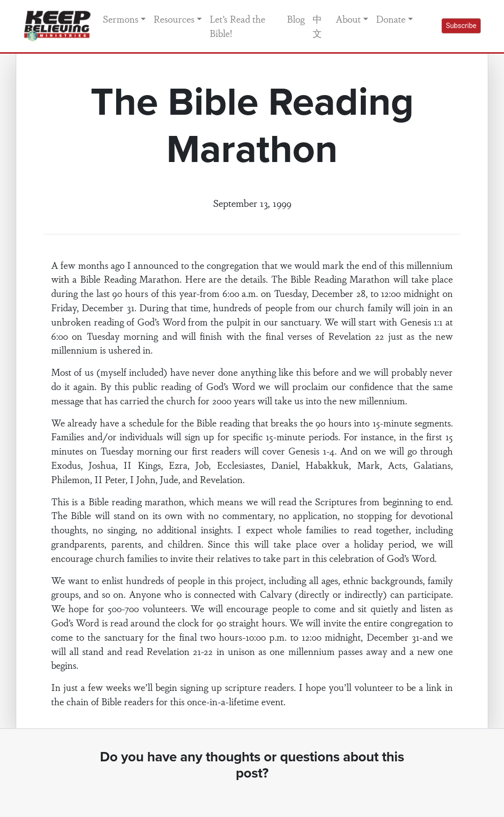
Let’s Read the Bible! (237, 26)
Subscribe (461, 26)
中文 (317, 26)
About (348, 19)
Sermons (121, 19)
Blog (296, 19)
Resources (174, 19)
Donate (391, 19)
